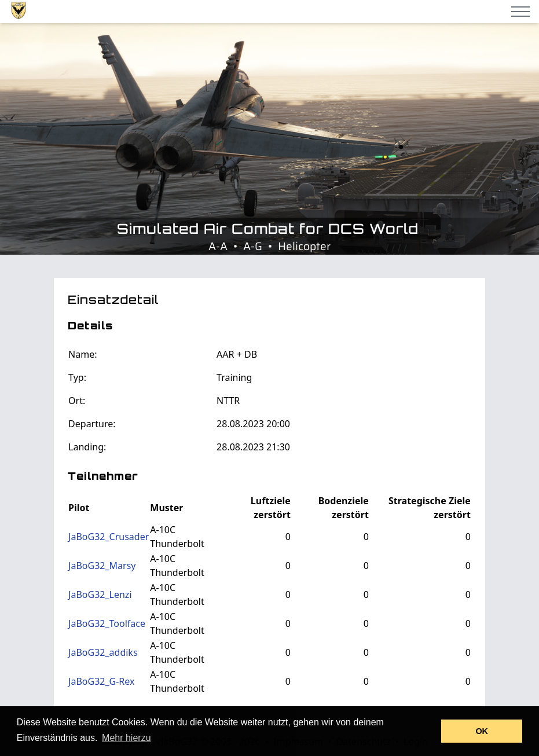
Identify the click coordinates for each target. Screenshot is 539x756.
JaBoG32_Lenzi (100, 594)
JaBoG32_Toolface (107, 623)
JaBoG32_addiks (103, 652)
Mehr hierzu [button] (126, 738)
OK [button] (482, 731)
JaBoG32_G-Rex (101, 681)
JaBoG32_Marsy (102, 566)
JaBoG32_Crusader (109, 537)
